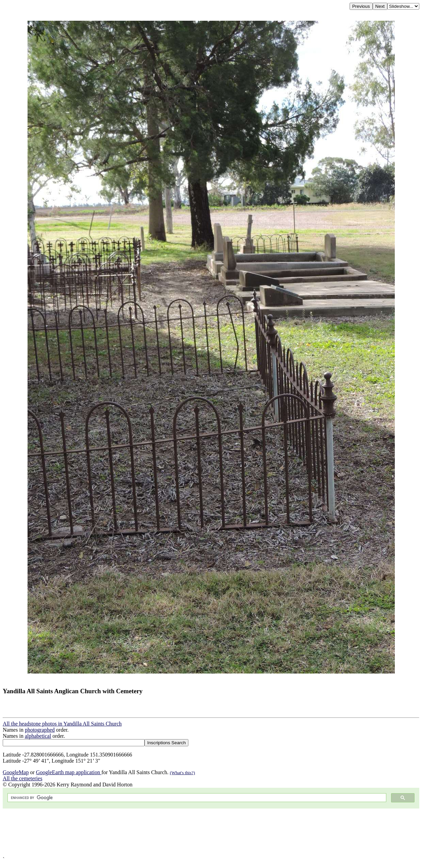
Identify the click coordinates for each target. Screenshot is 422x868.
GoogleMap (16, 772)
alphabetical (38, 736)
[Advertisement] (207, 832)
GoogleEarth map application (69, 772)
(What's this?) (183, 773)
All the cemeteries (22, 778)
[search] (196, 798)
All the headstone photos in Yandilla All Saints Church (62, 724)
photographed (40, 730)
